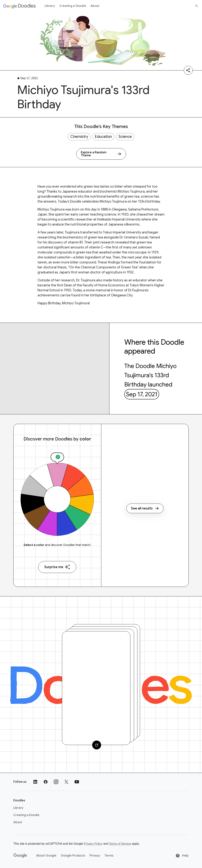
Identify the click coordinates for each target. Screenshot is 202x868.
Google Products (73, 856)
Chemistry (79, 137)
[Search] (197, 6)
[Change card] (97, 745)
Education (103, 137)
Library (50, 6)
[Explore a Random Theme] (101, 154)
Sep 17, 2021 (142, 394)
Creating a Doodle (73, 6)
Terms (109, 856)
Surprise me (57, 567)
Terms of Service (120, 844)
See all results (145, 508)
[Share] (188, 70)
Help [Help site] (182, 856)
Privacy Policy (93, 844)
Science (125, 137)
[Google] (20, 856)
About (95, 6)
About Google (46, 856)
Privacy (95, 856)
